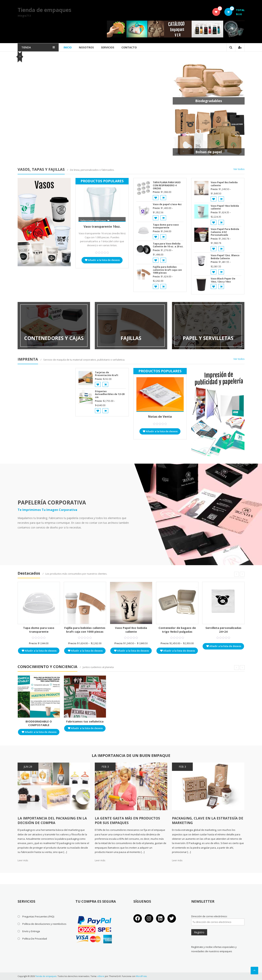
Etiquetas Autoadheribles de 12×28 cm (110, 394)
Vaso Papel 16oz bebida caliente (225, 207)
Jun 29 (28, 767)
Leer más (23, 860)
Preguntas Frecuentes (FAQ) (38, 916)
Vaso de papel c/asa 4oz (167, 204)
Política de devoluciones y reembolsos (44, 924)
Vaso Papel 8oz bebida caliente (224, 184)
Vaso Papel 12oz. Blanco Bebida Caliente (225, 257)
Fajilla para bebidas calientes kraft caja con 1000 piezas (97, 93)
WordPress (142, 976)
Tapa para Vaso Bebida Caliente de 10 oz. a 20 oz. (168, 245)
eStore (101, 976)
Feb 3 (105, 767)
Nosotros (90, 47)
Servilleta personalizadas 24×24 (223, 630)
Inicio (71, 47)
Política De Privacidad (35, 939)
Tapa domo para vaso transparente (166, 226)
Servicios (111, 47)
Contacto (132, 47)
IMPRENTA (28, 359)
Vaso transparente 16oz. (102, 227)
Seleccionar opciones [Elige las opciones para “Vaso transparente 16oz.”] (95, 221)
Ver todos (239, 169)
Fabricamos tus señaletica (85, 721)
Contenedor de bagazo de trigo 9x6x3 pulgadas (177, 630)
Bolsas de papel (209, 152)
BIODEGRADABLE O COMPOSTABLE (39, 723)
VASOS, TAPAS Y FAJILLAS (41, 169)
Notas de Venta (160, 417)
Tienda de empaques (44, 10)
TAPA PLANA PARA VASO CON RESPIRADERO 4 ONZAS (167, 185)
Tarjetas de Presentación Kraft (107, 374)
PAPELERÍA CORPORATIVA (52, 502)
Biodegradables (209, 101)
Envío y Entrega (31, 931)
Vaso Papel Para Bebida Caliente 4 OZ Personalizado (225, 232)
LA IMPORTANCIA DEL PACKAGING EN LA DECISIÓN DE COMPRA (53, 820)
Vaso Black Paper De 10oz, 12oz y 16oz (223, 280)
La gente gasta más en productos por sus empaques (128, 820)
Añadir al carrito (115, 129)
